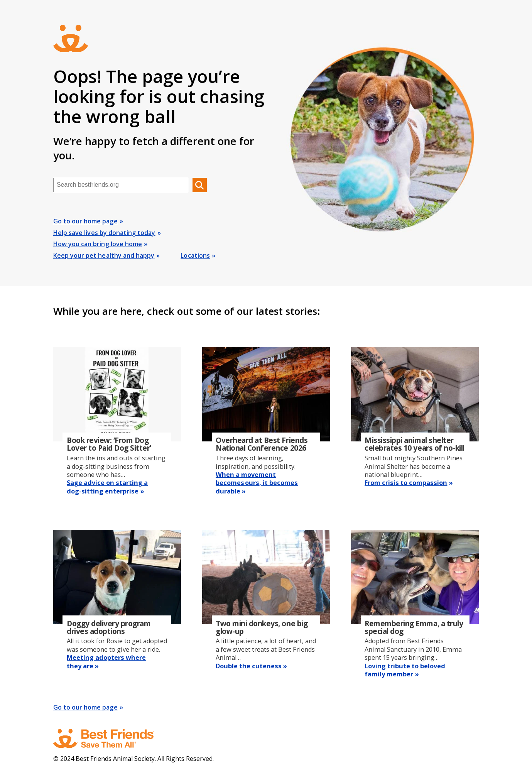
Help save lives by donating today (104, 233)
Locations (195, 255)
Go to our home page (85, 221)
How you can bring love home (98, 244)
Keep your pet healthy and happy (104, 255)
